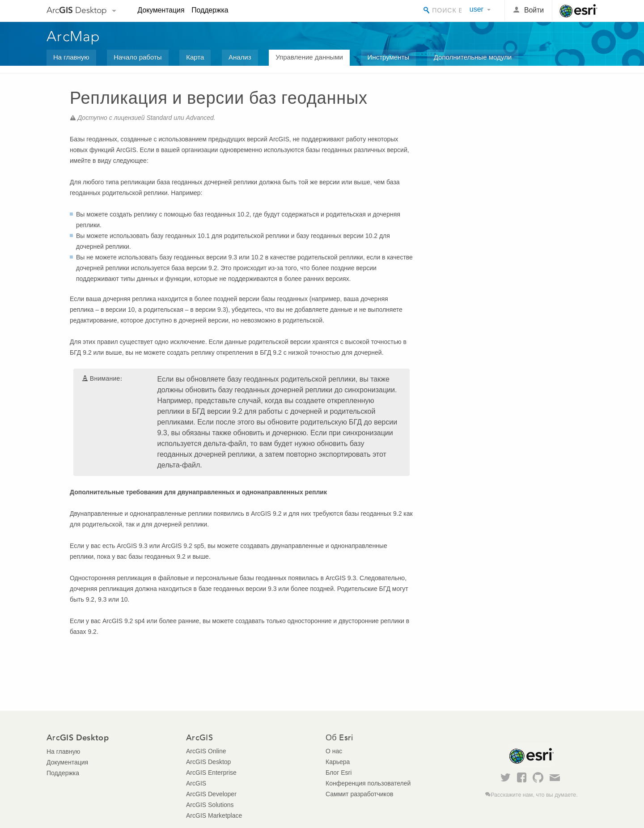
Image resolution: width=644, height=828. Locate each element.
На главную (71, 57)
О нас (334, 751)
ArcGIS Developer (211, 794)
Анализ (240, 57)
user (477, 9)
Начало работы (138, 57)
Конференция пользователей (368, 783)
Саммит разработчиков (359, 794)
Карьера (338, 762)
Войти (534, 10)
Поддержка (210, 10)
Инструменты (389, 57)
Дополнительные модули (473, 57)
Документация (161, 10)
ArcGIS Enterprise (211, 773)
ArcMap (74, 36)
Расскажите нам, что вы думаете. (534, 795)
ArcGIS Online (206, 751)
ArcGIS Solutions (210, 805)
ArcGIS (196, 783)
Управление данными (309, 57)
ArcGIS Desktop (208, 762)
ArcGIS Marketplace (214, 815)
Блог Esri (339, 773)
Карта (195, 57)
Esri (578, 11)
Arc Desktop (77, 10)
